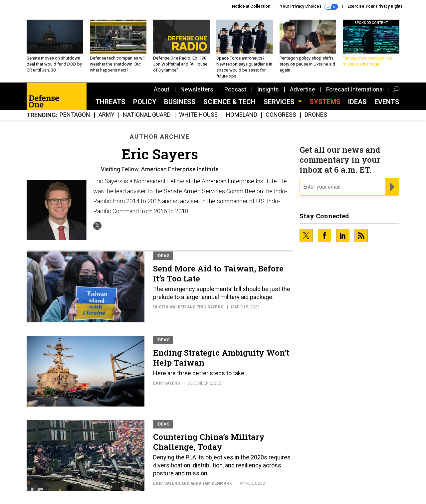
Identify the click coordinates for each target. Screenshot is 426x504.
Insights (268, 89)
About (162, 89)
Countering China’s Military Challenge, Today (209, 442)
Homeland (242, 115)
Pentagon (75, 115)
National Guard (147, 115)
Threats (110, 102)
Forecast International (355, 89)
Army (106, 115)
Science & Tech (229, 102)
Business (180, 102)
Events (387, 102)
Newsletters (197, 89)
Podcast (235, 89)
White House (198, 115)
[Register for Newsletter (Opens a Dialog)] (392, 187)
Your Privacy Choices (309, 7)
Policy (145, 102)
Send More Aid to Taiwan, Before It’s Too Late (218, 273)
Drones (316, 115)
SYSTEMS (325, 102)
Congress (281, 115)
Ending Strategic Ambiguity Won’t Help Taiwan (221, 358)
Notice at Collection (251, 6)
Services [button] (280, 102)
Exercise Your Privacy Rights (375, 6)
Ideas (357, 102)
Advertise (303, 89)
